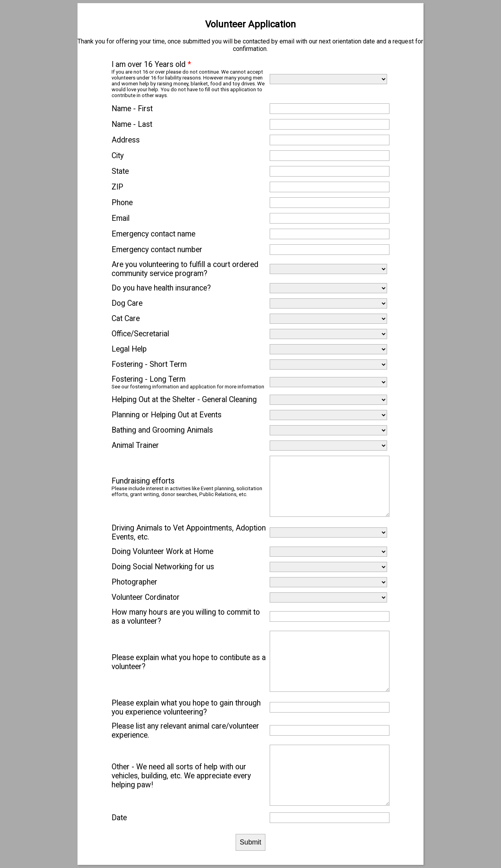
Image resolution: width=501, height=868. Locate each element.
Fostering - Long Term (149, 379)
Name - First (132, 109)
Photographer (134, 582)
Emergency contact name (153, 234)
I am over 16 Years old (151, 64)
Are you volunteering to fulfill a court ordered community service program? (185, 269)
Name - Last (132, 124)
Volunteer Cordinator (146, 597)
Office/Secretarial (140, 334)
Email (121, 218)
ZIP (117, 187)
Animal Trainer (135, 445)
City (118, 156)
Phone (122, 203)
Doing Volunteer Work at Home (162, 551)
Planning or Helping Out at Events (167, 415)
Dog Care (127, 303)
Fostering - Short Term (149, 364)
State (120, 171)
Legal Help (129, 349)
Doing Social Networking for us (163, 567)
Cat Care (126, 319)
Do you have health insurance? (161, 288)
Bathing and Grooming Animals (162, 430)
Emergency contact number (157, 250)
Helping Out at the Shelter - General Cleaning (184, 400)
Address (126, 140)
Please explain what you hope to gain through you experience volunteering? (186, 707)
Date (119, 818)
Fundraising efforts (143, 481)
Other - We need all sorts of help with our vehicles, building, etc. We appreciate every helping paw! (181, 776)
